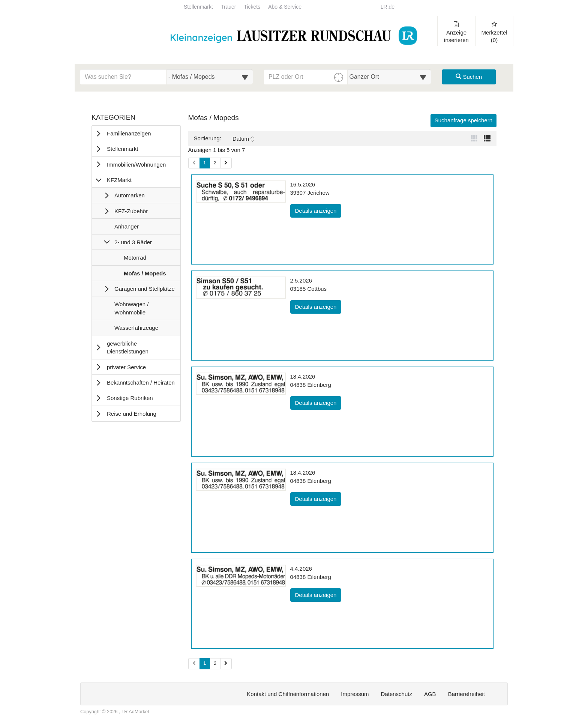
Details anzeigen (318, 210)
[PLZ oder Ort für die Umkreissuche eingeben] (306, 77)
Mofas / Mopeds (145, 275)
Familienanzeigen (129, 133)
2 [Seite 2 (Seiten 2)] (215, 663)
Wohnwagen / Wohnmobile (131, 310)
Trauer (229, 7)
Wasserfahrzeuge (136, 329)
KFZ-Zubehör (131, 211)
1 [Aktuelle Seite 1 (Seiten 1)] (205, 162)
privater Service (126, 367)
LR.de (388, 7)
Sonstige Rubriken (130, 398)
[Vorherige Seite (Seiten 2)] (194, 664)
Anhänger (126, 228)
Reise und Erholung (132, 414)
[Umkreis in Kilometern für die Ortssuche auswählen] (389, 77)
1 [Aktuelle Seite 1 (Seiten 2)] (205, 663)
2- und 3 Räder (133, 242)
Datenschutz (397, 694)
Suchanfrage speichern (463, 120)
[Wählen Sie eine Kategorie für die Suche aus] (210, 77)
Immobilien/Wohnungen (136, 165)
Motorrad (135, 259)
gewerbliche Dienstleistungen (128, 347)
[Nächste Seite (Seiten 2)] (226, 664)
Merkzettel (494, 32)
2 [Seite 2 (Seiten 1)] (215, 163)
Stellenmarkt (198, 7)
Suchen (469, 77)
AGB (430, 694)
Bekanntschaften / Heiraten (141, 383)
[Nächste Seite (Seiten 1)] (226, 163)
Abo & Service (285, 7)
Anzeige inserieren (456, 32)
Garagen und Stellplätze (145, 289)
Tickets (252, 7)
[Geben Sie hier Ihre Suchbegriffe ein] (123, 77)
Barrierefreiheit (466, 694)
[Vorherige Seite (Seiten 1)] (194, 163)
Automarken (130, 195)
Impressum (355, 694)
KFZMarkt (119, 180)
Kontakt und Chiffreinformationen (288, 694)
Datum (243, 139)
